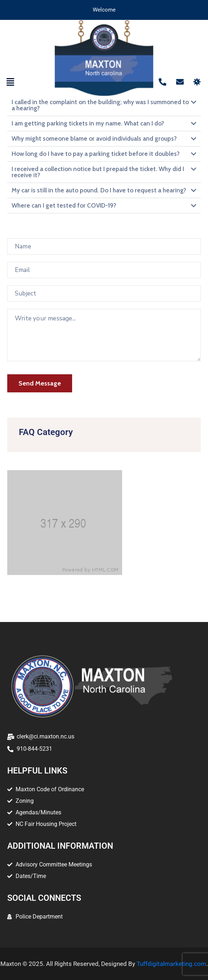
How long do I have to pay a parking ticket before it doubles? (96, 154)
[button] (11, 82)
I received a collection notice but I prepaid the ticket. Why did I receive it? (98, 172)
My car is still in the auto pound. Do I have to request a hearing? (99, 190)
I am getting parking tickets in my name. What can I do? (88, 123)
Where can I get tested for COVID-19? (64, 205)
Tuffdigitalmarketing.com (171, 964)
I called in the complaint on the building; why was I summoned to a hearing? (100, 105)
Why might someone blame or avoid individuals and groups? (94, 139)
